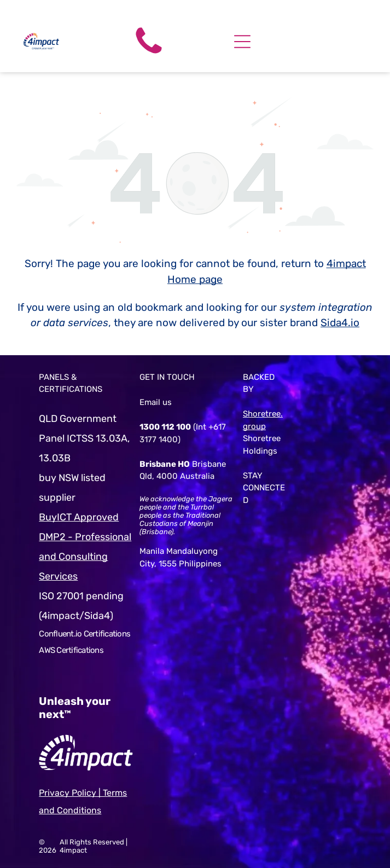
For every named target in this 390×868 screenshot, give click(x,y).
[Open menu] (242, 42)
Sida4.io (340, 323)
